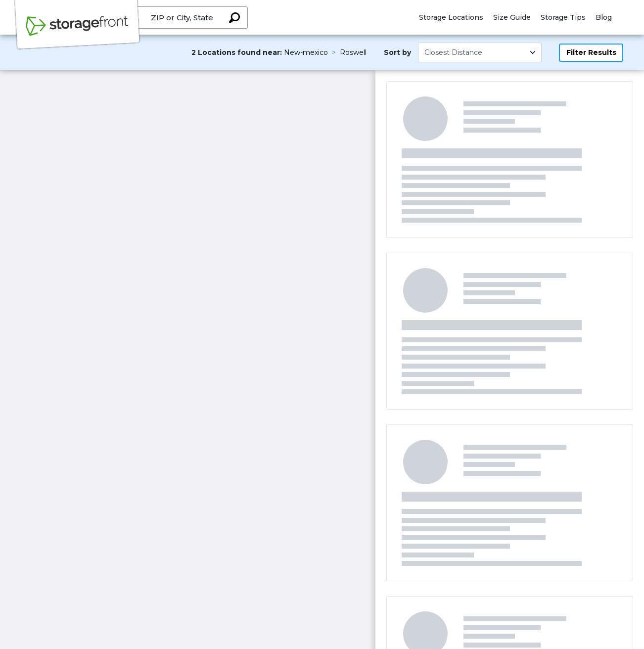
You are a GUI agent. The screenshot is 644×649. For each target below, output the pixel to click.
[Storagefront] (77, 31)
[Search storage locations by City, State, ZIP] (234, 18)
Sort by (397, 52)
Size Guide (512, 17)
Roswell (353, 52)
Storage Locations (451, 17)
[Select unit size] (480, 52)
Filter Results (591, 52)
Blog (604, 17)
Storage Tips (563, 17)
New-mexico (306, 52)
